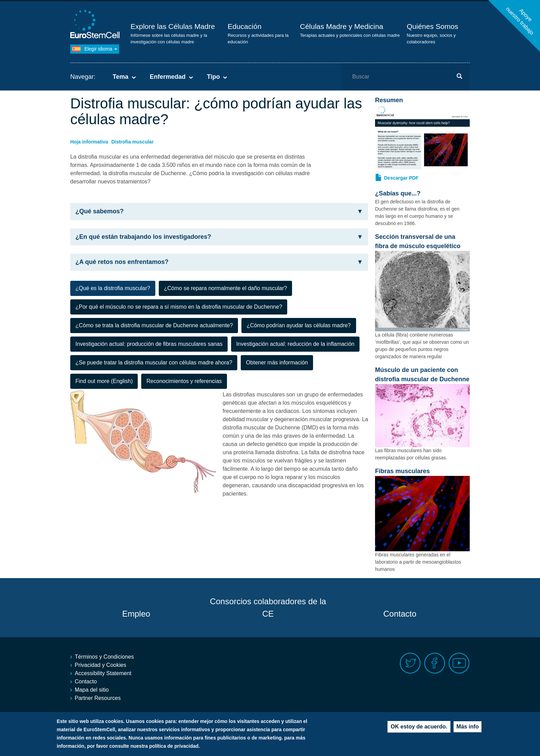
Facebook (435, 663)
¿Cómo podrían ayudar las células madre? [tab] (299, 325)
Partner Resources (98, 698)
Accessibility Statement (103, 673)
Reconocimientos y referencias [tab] (184, 381)
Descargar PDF (401, 178)
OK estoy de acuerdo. (419, 727)
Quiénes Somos (432, 26)
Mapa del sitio (92, 690)
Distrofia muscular (132, 142)
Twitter (410, 663)
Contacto (400, 614)
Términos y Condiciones (104, 657)
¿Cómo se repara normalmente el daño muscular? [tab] (226, 288)
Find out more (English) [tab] (104, 381)
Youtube (459, 663)
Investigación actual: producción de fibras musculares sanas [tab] (149, 344)
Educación (245, 26)
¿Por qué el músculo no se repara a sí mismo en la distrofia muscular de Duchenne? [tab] (179, 307)
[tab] (219, 212)
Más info (468, 727)
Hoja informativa (89, 142)
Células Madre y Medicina (342, 26)
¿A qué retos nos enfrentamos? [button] (219, 262)
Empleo (136, 614)
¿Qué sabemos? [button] (219, 211)
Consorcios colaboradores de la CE (268, 608)
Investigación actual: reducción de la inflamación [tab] (295, 344)
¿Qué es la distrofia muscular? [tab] (113, 288)
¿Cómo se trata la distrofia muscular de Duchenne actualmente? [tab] (154, 325)
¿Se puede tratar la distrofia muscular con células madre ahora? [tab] (154, 363)
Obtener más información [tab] (277, 363)
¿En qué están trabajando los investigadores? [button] (219, 237)
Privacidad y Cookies (100, 665)
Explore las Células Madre (173, 26)
